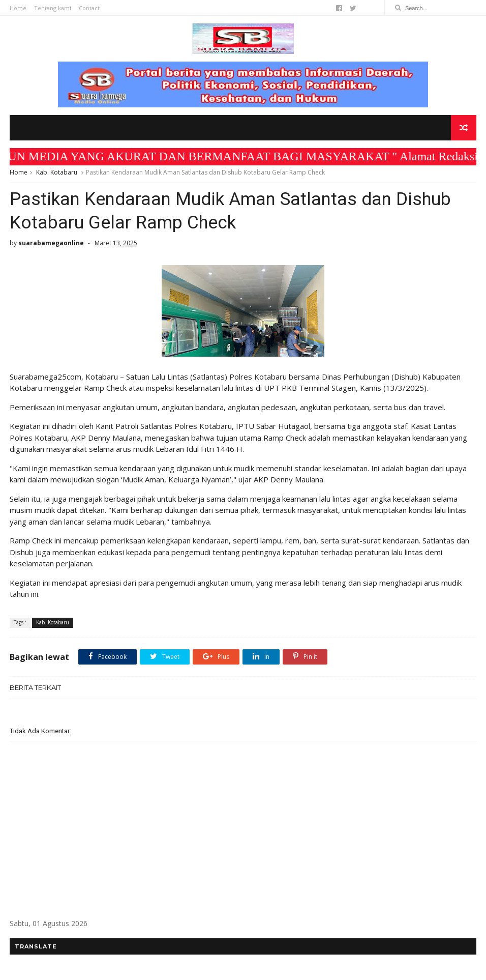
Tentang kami (53, 8)
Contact (89, 8)
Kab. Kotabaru (57, 172)
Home (18, 8)
